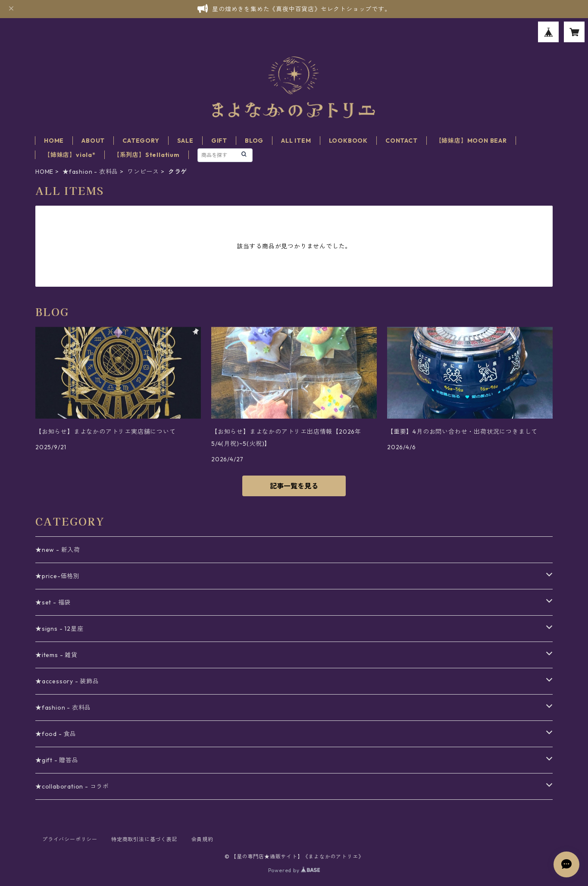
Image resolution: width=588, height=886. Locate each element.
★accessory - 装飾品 (67, 681)
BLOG (254, 141)
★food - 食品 (56, 734)
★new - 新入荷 (58, 550)
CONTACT (402, 141)
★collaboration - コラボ (72, 786)
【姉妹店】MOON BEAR (471, 141)
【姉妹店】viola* (70, 155)
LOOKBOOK (348, 141)
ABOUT (93, 141)
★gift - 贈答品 (57, 760)
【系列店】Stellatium (147, 155)
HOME (54, 141)
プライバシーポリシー (70, 839)
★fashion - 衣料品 (90, 172)
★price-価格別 (58, 576)
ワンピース (143, 172)
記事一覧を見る (294, 486)
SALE (185, 141)
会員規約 (202, 839)
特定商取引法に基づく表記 (144, 839)
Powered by (294, 870)
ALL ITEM (296, 141)
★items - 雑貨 (56, 655)
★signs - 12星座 (59, 629)
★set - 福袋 (53, 602)
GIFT (219, 141)
